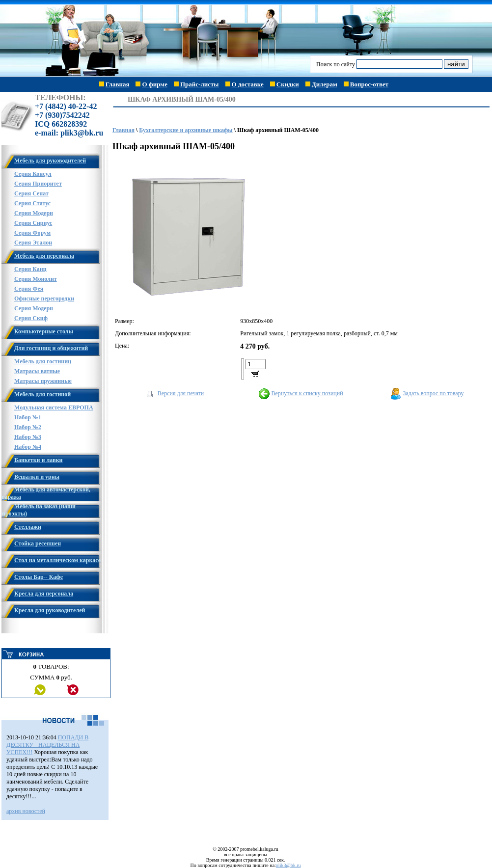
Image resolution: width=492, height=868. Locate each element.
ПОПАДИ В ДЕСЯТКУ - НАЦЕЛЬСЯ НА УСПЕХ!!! (47, 745)
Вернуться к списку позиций (307, 393)
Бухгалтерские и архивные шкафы (186, 130)
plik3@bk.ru (288, 865)
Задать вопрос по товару (434, 393)
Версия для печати (181, 393)
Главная (123, 130)
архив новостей (26, 811)
